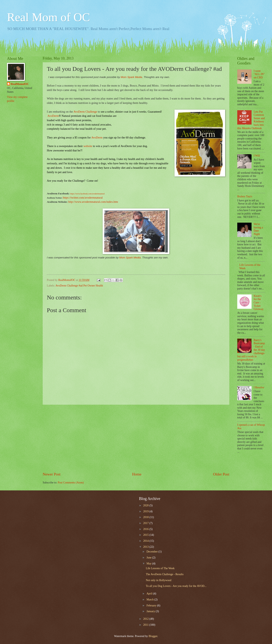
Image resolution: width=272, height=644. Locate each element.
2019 (146, 511)
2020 (146, 505)
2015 (146, 535)
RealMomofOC (20, 84)
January (151, 611)
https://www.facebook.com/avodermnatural (87, 194)
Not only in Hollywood (158, 580)
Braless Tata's (245, 196)
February (152, 606)
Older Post (221, 474)
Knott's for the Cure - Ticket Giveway (259, 303)
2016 (146, 529)
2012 (146, 619)
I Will (257, 156)
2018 (146, 517)
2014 (146, 541)
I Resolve (259, 387)
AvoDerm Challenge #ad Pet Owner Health (79, 286)
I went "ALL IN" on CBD (259, 74)
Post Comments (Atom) (71, 483)
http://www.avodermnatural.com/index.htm (93, 202)
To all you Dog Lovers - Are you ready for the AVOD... (176, 586)
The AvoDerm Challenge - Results (165, 574)
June (149, 558)
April (150, 594)
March (150, 600)
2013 (146, 547)
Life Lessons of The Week (160, 568)
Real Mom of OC (48, 17)
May (149, 564)
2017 (146, 523)
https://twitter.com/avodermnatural (83, 198)
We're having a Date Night (258, 229)
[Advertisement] (136, 438)
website (88, 146)
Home (137, 474)
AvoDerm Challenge (85, 112)
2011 (146, 625)
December (152, 552)
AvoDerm (97, 137)
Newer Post (52, 474)
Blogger (153, 636)
